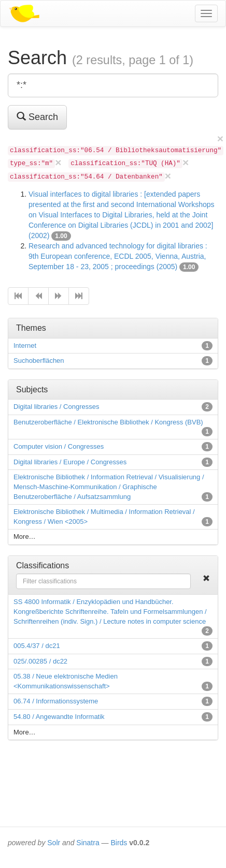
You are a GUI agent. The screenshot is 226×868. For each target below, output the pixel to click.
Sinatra (88, 843)
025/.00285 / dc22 (40, 661)
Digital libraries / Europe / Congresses (70, 462)
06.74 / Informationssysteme (56, 701)
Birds (119, 843)
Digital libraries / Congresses (56, 407)
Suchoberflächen (39, 361)
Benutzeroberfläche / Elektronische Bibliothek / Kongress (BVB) (108, 422)
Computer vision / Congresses (59, 446)
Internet (25, 345)
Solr (54, 843)
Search (37, 117)
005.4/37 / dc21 (37, 646)
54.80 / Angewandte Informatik (59, 717)
